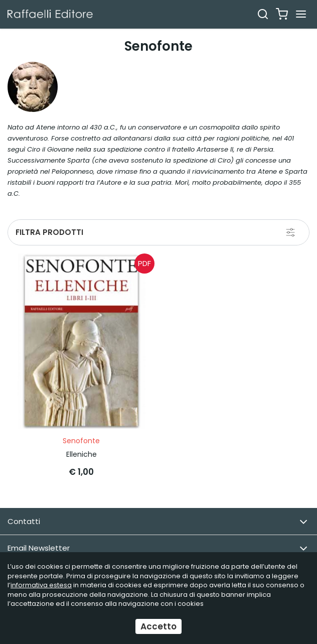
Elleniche (82, 454)
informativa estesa (41, 585)
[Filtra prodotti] (290, 232)
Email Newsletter (157, 548)
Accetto (158, 626)
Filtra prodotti (49, 232)
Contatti (157, 522)
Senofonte (81, 441)
